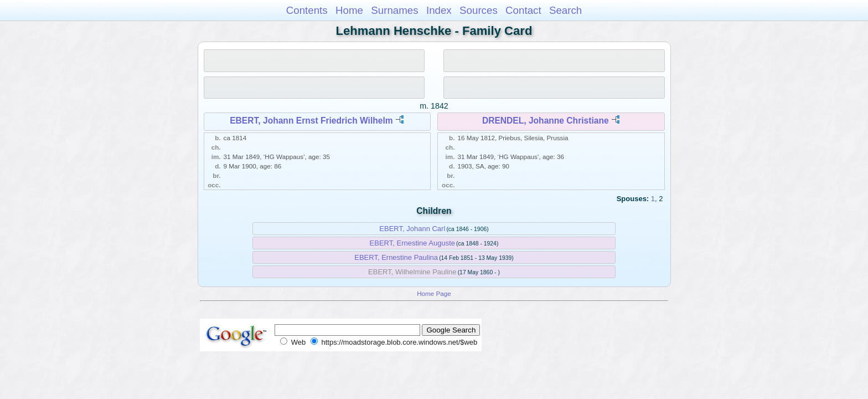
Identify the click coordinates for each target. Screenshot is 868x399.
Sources (479, 10)
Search (565, 10)
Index (439, 10)
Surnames (394, 10)
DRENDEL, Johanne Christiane (546, 121)
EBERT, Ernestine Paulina (396, 257)
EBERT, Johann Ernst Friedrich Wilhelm (311, 121)
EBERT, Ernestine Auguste (412, 243)
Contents (307, 10)
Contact (523, 10)
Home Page (434, 293)
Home (349, 10)
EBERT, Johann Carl (412, 229)
